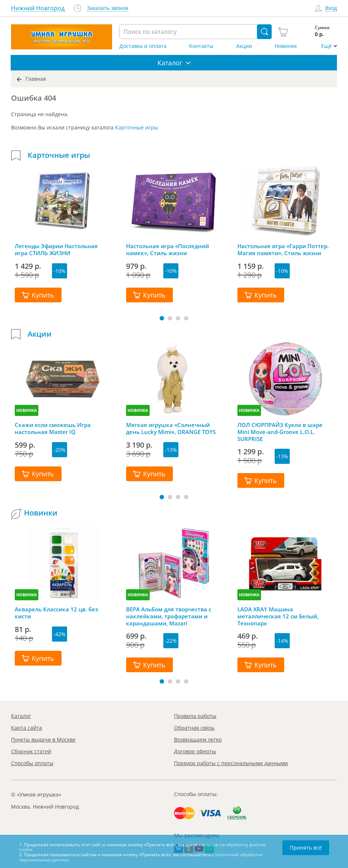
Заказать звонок (108, 8)
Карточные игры (137, 127)
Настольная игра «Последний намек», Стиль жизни (168, 250)
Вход (331, 8)
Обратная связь (194, 728)
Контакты (201, 46)
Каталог (21, 716)
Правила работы (195, 716)
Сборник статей (31, 751)
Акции (244, 46)
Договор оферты (195, 751)
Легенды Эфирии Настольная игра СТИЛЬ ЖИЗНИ (56, 250)
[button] (162, 318)
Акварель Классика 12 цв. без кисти (56, 613)
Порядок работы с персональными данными (231, 763)
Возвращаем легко (198, 739)
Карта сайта (27, 728)
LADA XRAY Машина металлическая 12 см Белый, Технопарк (278, 616)
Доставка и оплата (143, 46)
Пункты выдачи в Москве (43, 739)
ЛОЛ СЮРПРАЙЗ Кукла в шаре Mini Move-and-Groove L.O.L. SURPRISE (280, 432)
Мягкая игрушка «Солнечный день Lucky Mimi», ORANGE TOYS (171, 428)
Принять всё (306, 848)
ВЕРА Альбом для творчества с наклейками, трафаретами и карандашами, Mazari (169, 616)
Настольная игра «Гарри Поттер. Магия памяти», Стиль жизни (283, 250)
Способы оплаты (32, 763)
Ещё (326, 46)
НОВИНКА (27, 410)
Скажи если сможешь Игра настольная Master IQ (53, 428)
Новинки (286, 46)
